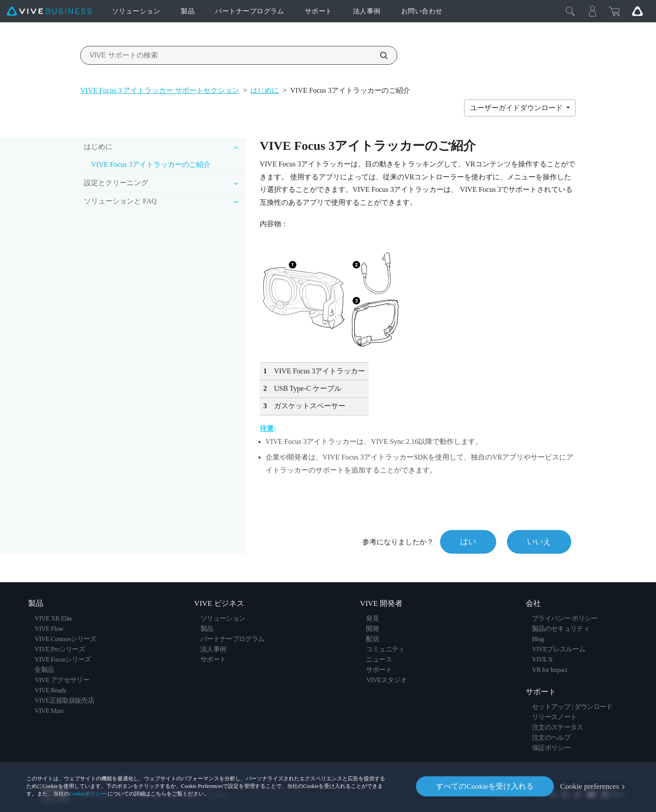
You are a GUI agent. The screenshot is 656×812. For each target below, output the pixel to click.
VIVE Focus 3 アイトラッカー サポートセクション (160, 90)
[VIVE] (49, 11)
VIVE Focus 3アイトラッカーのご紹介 (151, 164)
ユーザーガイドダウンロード (517, 108)
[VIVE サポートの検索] (379, 55)
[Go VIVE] (637, 11)
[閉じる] (570, 11)
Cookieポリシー (88, 794)
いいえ (539, 542)
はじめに (265, 90)
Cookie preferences (590, 786)
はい (468, 542)
